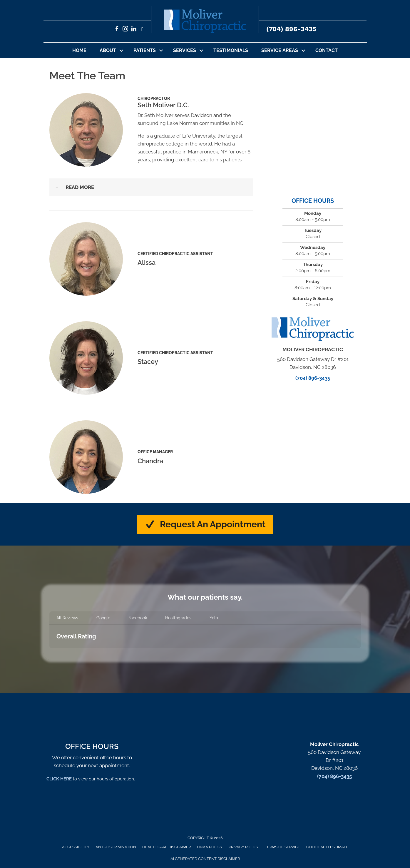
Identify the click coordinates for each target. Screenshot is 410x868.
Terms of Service (282, 847)
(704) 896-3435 (291, 29)
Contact (327, 50)
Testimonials (231, 50)
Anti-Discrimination (116, 847)
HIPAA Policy (210, 847)
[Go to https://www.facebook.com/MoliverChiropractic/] (117, 30)
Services (185, 50)
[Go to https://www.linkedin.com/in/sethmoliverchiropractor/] (134, 30)
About (108, 50)
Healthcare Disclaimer (166, 847)
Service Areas (280, 50)
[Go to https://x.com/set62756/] (142, 30)
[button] (121, 50)
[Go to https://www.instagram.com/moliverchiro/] (125, 30)
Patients (145, 50)
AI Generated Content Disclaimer (205, 859)
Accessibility (76, 847)
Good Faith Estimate (327, 847)
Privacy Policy (244, 847)
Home (79, 50)
